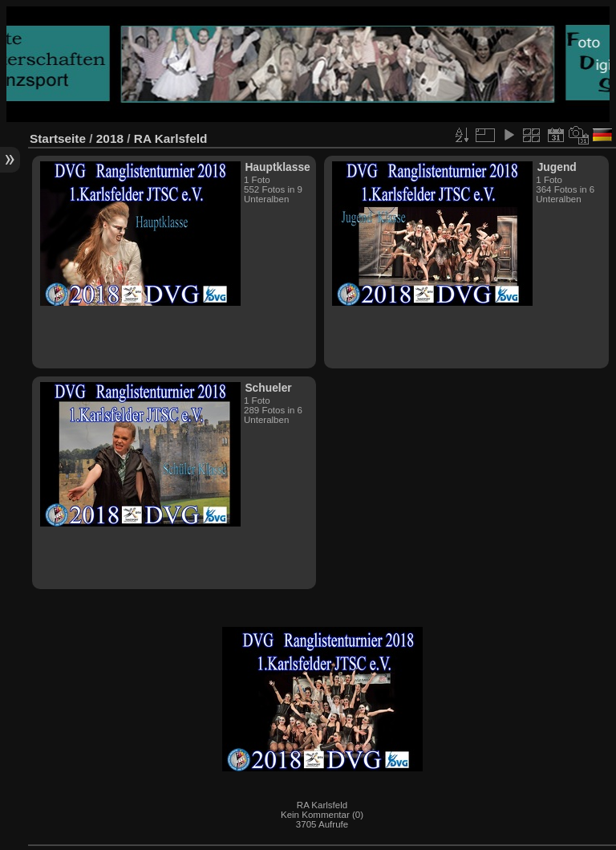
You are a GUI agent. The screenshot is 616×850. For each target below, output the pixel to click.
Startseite (58, 138)
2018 (110, 138)
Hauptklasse (277, 167)
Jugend (557, 167)
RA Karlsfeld (171, 138)
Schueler (268, 388)
